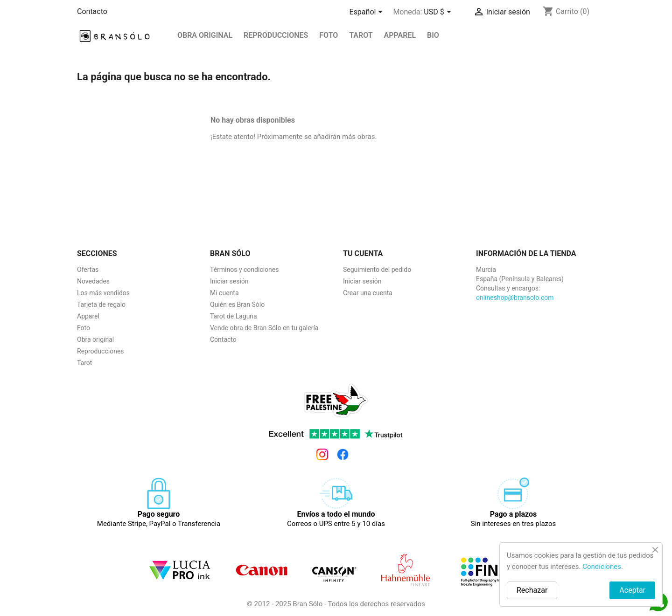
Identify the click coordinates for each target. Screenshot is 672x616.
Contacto (92, 11)
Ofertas (88, 270)
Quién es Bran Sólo (237, 305)
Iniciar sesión (229, 281)
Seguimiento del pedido (377, 270)
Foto (329, 35)
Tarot (361, 35)
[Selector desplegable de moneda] (439, 13)
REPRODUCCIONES (276, 35)
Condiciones (602, 567)
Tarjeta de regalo (101, 305)
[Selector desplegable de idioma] (368, 13)
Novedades (93, 281)
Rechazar (532, 590)
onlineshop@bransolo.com (515, 298)
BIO (433, 35)
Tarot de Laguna (234, 316)
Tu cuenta (363, 253)
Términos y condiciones (244, 270)
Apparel (400, 35)
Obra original (205, 35)
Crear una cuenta (368, 293)
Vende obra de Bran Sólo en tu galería (264, 328)
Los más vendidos (103, 293)
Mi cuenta (224, 293)
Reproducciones (101, 351)
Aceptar (632, 590)
